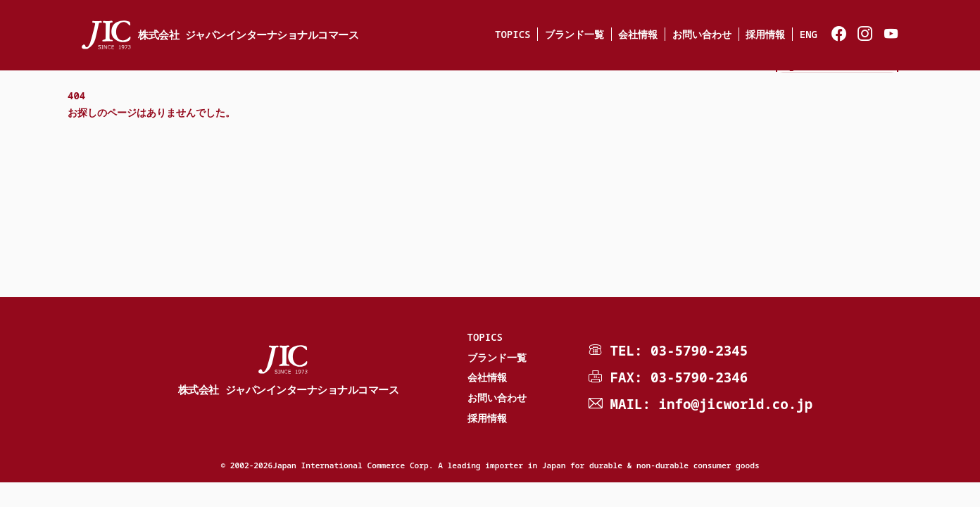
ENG (809, 34)
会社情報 (638, 34)
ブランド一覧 (574, 34)
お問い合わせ (702, 34)
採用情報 (765, 34)
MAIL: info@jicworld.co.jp (711, 404)
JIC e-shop (837, 88)
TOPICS (513, 34)
